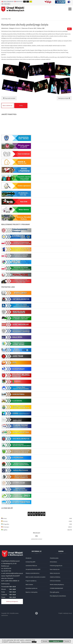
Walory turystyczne (55, 598)
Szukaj (21, 130)
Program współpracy (31, 606)
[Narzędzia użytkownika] (69, 54)
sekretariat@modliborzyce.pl (14, 598)
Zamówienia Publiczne (31, 590)
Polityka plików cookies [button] (14, 642)
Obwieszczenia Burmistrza (32, 598)
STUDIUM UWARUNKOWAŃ (56, 613)
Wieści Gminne (29, 609)
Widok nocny (19, 2)
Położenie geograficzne (56, 590)
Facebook (36, 638)
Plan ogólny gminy (55, 617)
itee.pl (70, 638)
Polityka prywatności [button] (26, 642)
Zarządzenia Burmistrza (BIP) (33, 594)
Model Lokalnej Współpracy (57, 609)
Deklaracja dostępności (12, 626)
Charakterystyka (54, 583)
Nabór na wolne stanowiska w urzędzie (36, 602)
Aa (25, 2)
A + (9, 4)
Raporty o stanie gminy (32, 617)
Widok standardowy (8, 2)
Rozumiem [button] (67, 641)
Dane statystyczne (55, 594)
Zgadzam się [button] (56, 641)
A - (3, 4)
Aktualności (18, 53)
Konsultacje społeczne (31, 613)
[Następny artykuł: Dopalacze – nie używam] (64, 123)
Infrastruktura (53, 587)
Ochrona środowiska (55, 606)
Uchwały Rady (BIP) (30, 587)
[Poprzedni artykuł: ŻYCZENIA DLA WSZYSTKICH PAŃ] (9, 123)
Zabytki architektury (55, 602)
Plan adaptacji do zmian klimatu (58, 621)
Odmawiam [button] (45, 641)
